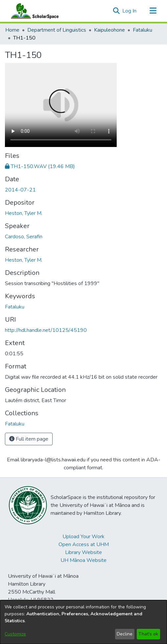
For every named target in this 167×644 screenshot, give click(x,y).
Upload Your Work (83, 537)
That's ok (148, 634)
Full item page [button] (29, 439)
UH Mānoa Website (83, 560)
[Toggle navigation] (153, 11)
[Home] (33, 11)
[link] (40, 166)
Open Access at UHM (84, 544)
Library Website (83, 552)
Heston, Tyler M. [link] (24, 213)
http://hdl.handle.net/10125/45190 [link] (46, 330)
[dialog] (83, 622)
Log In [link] (130, 11)
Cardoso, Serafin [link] (24, 237)
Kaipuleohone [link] (109, 30)
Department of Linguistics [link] (57, 30)
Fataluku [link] (143, 30)
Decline (125, 634)
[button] (116, 11)
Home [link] (12, 30)
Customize (15, 634)
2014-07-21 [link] (20, 190)
